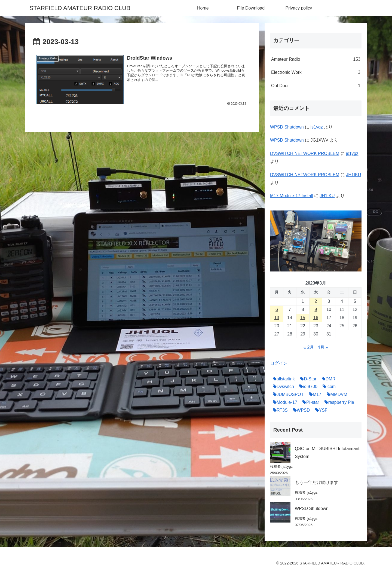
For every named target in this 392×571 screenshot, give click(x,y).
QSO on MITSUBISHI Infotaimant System (327, 453)
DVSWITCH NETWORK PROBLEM (305, 153)
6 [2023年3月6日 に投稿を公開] (277, 309)
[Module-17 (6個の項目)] (284, 403)
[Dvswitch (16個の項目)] (282, 387)
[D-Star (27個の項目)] (307, 379)
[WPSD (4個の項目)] (300, 410)
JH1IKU (353, 175)
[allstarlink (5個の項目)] (282, 379)
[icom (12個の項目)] (328, 387)
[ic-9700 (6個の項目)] (307, 387)
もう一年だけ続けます (317, 482)
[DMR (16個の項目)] (327, 379)
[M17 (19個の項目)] (314, 395)
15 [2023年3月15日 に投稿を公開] (303, 318)
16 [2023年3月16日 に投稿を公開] (316, 318)
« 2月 (309, 347)
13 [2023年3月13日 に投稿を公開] (277, 318)
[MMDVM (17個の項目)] (336, 395)
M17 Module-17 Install (291, 196)
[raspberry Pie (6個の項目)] (338, 403)
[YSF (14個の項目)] (320, 410)
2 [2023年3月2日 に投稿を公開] (316, 301)
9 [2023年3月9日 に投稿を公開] (316, 309)
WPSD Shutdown (287, 127)
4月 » (323, 347)
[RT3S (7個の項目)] (279, 410)
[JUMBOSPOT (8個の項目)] (287, 395)
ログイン (279, 363)
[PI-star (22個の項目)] (309, 403)
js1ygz (317, 127)
